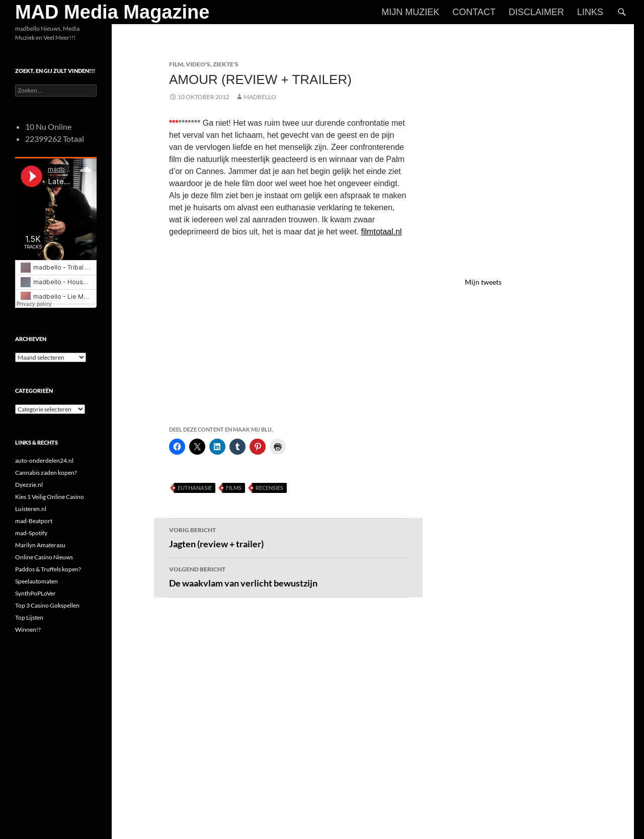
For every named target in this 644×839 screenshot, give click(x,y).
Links (590, 12)
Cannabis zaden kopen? (46, 473)
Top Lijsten (29, 617)
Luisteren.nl (31, 509)
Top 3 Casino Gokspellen (47, 605)
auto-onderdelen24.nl (44, 460)
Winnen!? (28, 630)
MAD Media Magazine (112, 12)
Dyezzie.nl (29, 485)
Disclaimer (536, 12)
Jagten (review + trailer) (288, 537)
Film (176, 64)
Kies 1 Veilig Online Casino (50, 497)
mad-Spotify (31, 533)
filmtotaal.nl (382, 232)
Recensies (269, 488)
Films (234, 488)
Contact (474, 12)
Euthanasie (195, 488)
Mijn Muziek (410, 12)
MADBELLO (260, 97)
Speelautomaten (36, 581)
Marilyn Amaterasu (40, 545)
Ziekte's (226, 64)
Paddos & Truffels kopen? (48, 569)
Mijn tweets (483, 282)
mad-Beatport (34, 521)
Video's (198, 64)
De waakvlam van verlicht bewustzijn (288, 576)
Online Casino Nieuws (44, 557)
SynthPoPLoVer (35, 593)
